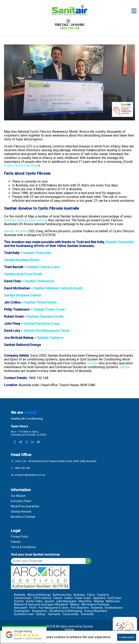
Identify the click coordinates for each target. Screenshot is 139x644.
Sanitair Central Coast (43, 267)
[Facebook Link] (15, 442)
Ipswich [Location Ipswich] (50, 601)
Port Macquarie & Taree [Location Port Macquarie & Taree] (53, 608)
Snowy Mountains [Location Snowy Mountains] (96, 611)
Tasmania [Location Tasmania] (54, 614)
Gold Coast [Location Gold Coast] (114, 598)
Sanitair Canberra (50, 338)
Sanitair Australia (16, 231)
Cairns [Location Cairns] (91, 595)
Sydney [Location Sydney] (41, 614)
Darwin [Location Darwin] (58, 598)
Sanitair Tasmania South (45, 317)
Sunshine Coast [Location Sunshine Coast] (24, 614)
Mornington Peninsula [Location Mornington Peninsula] (95, 604)
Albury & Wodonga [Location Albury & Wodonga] (39, 595)
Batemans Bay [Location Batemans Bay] (62, 595)
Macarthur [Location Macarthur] (85, 601)
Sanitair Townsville (119, 242)
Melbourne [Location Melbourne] (113, 601)
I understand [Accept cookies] (127, 637)
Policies (16, 542)
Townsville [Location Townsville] (87, 614)
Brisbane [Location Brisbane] (79, 595)
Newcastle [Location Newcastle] (21, 608)
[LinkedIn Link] (32, 442)
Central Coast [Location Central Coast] (23, 598)
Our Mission (18, 496)
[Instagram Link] (27, 442)
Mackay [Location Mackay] (99, 601)
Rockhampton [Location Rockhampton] (114, 608)
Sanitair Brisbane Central (22, 295)
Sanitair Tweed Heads (40, 302)
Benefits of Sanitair (23, 517)
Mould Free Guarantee (25, 506)
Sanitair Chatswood (39, 281)
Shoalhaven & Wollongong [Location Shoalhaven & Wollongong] (66, 611)
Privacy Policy (20, 537)
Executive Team (21, 501)
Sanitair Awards (21, 512)
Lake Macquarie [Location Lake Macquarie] (66, 601)
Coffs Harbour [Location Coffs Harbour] (42, 598)
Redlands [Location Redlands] (97, 608)
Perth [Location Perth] (33, 608)
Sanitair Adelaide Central (52, 288)
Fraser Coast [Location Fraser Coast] (83, 598)
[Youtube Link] (38, 442)
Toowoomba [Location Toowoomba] (70, 614)
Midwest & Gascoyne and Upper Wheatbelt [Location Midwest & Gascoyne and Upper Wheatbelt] (41, 604)
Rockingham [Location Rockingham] (22, 611)
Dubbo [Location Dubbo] (69, 598)
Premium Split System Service (26, 220)
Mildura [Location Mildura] (75, 604)
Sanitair (93, 363)
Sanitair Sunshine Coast (42, 324)
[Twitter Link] (21, 442)
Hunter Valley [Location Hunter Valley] (34, 601)
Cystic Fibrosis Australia (21, 165)
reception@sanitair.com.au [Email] (30, 475)
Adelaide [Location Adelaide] (20, 595)
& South (77, 288)
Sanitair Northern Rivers (22, 260)
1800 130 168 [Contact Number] (22, 468)
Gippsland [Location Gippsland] (99, 598)
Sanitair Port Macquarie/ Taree (46, 331)
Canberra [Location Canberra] (103, 595)
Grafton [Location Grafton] (19, 601)
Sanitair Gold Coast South (23, 274)
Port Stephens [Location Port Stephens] (80, 608)
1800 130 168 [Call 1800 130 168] (69, 28)
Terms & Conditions (23, 547)
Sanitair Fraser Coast (49, 309)
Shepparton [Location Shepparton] (39, 611)
